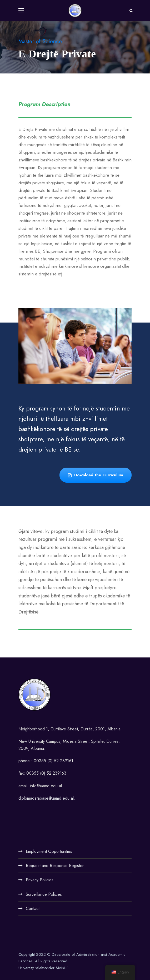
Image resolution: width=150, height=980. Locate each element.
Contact (33, 909)
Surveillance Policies (44, 894)
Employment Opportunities (49, 851)
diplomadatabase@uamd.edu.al (46, 798)
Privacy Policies (40, 880)
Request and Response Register (55, 866)
